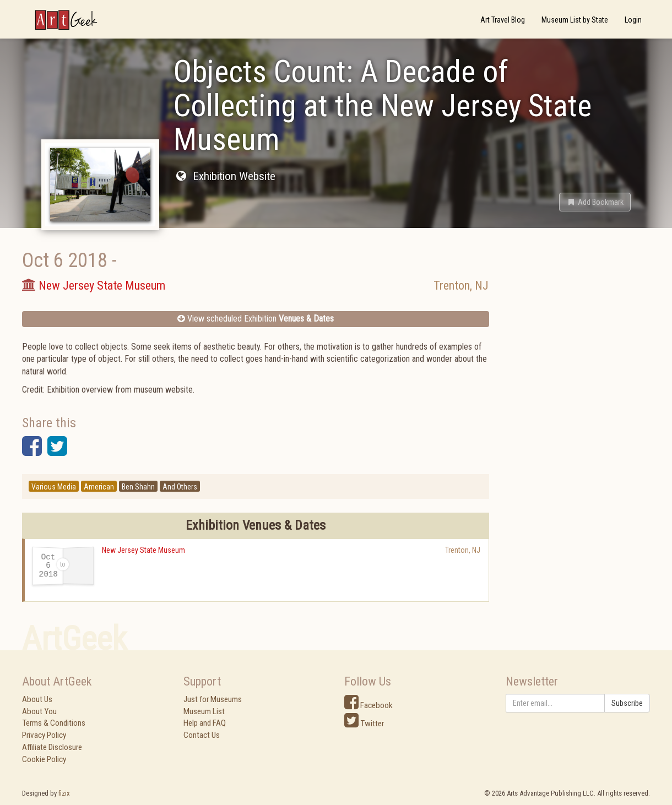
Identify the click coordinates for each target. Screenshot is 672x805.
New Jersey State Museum (143, 550)
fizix (64, 793)
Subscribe (627, 703)
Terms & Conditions (54, 723)
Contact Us (202, 735)
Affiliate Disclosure (52, 747)
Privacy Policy (44, 735)
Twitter (364, 724)
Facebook (368, 705)
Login (633, 20)
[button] (595, 202)
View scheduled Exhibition (256, 319)
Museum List (204, 711)
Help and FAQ (205, 723)
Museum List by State (575, 20)
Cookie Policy (44, 759)
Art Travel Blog (503, 20)
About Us (37, 699)
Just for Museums (213, 699)
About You (39, 711)
